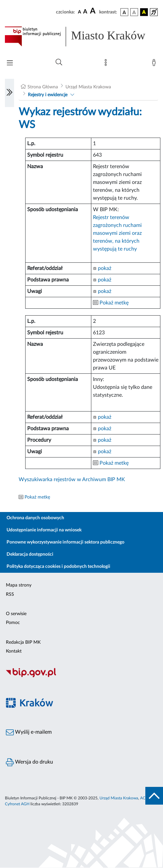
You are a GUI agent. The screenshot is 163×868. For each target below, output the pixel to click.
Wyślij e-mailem (29, 732)
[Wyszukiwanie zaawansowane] (59, 62)
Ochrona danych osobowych (35, 518)
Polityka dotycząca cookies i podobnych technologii (58, 567)
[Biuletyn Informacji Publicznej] (81, 676)
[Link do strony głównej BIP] (81, 36)
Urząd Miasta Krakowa (88, 87)
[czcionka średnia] (85, 12)
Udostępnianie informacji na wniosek (44, 530)
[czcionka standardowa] (80, 12)
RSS (10, 594)
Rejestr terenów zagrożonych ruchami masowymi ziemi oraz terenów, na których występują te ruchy (117, 233)
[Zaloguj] (155, 64)
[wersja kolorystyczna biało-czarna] (134, 12)
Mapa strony (19, 585)
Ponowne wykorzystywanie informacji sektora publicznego (65, 542)
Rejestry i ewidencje (48, 95)
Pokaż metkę (114, 303)
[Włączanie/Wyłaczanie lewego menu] (9, 93)
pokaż (102, 268)
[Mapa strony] (107, 64)
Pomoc (13, 623)
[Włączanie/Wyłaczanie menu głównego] (10, 64)
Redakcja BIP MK (23, 642)
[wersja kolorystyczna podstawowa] (124, 12)
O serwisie (16, 614)
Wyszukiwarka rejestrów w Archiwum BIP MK (72, 479)
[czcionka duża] (94, 11)
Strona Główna (43, 87)
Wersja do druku (29, 762)
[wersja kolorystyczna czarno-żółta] (144, 12)
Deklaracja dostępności (30, 554)
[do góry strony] (154, 796)
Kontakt (14, 651)
